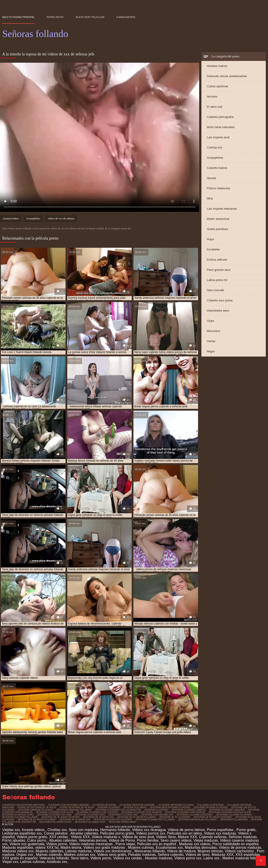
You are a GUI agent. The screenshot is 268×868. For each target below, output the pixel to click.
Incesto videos (34, 830)
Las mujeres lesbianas (222, 209)
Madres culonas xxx (79, 855)
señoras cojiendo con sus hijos (230, 812)
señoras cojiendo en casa (54, 815)
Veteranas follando (54, 858)
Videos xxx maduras (220, 833)
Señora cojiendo (171, 855)
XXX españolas (248, 855)
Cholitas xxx (57, 830)
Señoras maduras (243, 837)
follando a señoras (210, 805)
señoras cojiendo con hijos (55, 812)
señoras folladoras (234, 819)
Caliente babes (217, 168)
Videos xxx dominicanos (113, 851)
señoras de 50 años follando (137, 817)
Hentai (211, 341)
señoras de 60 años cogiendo (213, 817)
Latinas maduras (78, 851)
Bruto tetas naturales (221, 127)
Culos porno (37, 840)
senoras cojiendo (156, 810)
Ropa (210, 239)
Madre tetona (71, 848)
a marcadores (126, 17)
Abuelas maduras (159, 858)
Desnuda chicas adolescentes (227, 76)
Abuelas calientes (84, 833)
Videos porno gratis (32, 837)
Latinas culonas (33, 862)
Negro (211, 351)
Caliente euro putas (220, 300)
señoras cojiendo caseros (227, 810)
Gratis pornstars (217, 229)
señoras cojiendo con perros (185, 812)
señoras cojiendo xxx (123, 815)
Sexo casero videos (176, 840)
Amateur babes (217, 66)
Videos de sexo (198, 855)
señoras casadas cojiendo (36, 810)
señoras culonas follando (20, 817)
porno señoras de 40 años (77, 807)
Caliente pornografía (220, 117)
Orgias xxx (25, 855)
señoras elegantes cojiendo (113, 819)
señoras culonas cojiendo (234, 815)
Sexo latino (80, 858)
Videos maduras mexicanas (91, 844)
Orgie (210, 321)
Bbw (210, 198)
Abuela (211, 178)
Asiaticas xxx (57, 862)
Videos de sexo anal (138, 837)
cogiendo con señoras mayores (23, 805)
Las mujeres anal (218, 137)
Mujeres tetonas (210, 851)
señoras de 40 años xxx (99, 817)
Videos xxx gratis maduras (105, 848)
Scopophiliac (215, 158)
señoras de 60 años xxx (75, 819)
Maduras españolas (18, 848)
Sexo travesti (215, 290)
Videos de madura (181, 851)
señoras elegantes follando (155, 819)
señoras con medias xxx (157, 815)
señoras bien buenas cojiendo (170, 807)
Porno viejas (125, 844)
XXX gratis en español (20, 858)
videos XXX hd (47, 848)
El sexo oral (215, 107)
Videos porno (57, 844)
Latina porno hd (217, 280)
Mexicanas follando (150, 851)
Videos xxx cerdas (128, 858)
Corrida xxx (215, 147)
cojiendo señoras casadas (137, 805)
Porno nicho (55, 17)
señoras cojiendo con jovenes (97, 812)
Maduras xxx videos (195, 844)
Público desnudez (219, 188)
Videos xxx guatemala (27, 844)
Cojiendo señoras (213, 837)
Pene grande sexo (219, 270)
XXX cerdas (59, 837)
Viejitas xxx (11, 830)
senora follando (135, 807)
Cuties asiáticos (217, 86)
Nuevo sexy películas (90, 17)
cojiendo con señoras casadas (68, 805)
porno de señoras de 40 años (37, 807)
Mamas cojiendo (49, 855)
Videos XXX (80, 837)
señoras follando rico (90, 822)
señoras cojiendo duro (18, 815)
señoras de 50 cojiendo (175, 817)
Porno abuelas (14, 840)
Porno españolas (221, 830)
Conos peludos (56, 833)
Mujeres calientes (49, 851)
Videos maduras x (106, 837)
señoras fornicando (123, 822)
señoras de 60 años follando (37, 819)
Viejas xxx (10, 862)
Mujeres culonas (141, 848)
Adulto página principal (18, 17)
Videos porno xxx (188, 858)
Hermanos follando (115, 830)
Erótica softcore (217, 260)
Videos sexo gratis (112, 855)
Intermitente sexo (218, 311)
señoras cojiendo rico (90, 815)
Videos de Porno (122, 840)
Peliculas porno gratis (117, 833)
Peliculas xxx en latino (184, 833)
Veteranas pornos (93, 840)
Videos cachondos (240, 851)
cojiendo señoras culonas (176, 805)
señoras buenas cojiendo (211, 807)
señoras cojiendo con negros (142, 812)
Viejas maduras (206, 840)
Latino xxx (212, 858)
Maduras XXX (223, 855)
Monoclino (213, 331)
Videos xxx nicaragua (149, 830)
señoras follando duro (55, 822)
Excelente (213, 249)
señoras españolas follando (198, 819)
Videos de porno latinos (186, 830)
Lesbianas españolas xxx (22, 833)
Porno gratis (246, 830)
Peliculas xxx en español (157, 844)
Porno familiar (148, 840)
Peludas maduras (142, 855)
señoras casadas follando (74, 810)
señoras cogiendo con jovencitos (118, 810)
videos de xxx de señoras (61, 218)
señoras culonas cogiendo (195, 815)
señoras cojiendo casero (189, 810)
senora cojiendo (109, 807)
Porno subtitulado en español (235, 844)
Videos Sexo (166, 837)
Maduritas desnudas (201, 848)
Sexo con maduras (83, 830)
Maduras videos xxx (18, 851)
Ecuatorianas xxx (169, 848)
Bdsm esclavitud (218, 219)
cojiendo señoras (104, 805)
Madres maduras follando (243, 858)
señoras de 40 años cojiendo (61, 817)
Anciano (212, 97)
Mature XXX (187, 837)
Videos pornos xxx (151, 833)
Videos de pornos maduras (240, 848)
